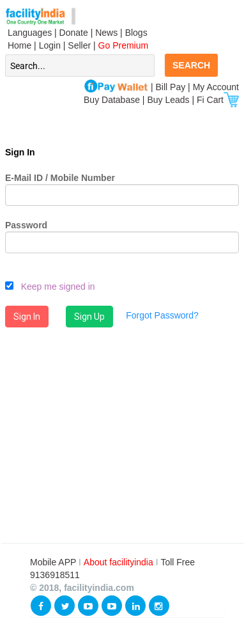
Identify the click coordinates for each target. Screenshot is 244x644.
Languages (28, 33)
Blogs (136, 33)
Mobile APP (54, 562)
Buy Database (112, 100)
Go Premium (124, 45)
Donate (74, 33)
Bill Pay (172, 87)
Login (50, 45)
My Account (216, 87)
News (108, 33)
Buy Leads (168, 100)
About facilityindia (120, 562)
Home (18, 45)
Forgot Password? (162, 315)
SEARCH (191, 65)
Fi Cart (218, 100)
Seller (79, 45)
